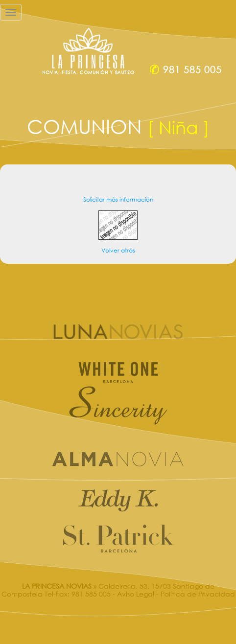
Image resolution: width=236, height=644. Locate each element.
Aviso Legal (136, 594)
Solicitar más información (118, 199)
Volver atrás (118, 250)
